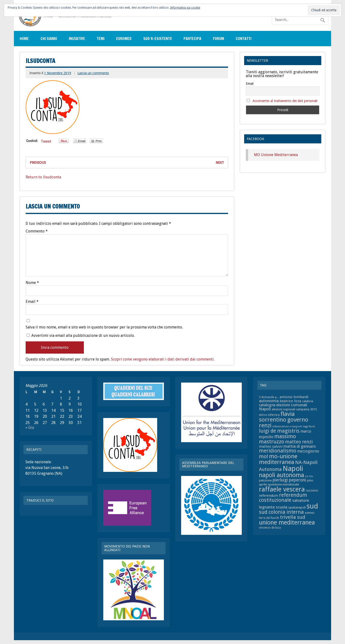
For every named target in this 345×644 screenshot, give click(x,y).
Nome (32, 283)
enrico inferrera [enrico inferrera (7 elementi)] (269, 415)
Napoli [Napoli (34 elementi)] (293, 469)
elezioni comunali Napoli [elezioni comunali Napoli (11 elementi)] (283, 407)
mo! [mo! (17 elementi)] (264, 456)
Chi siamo (49, 39)
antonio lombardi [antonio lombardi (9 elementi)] (294, 397)
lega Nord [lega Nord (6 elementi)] (309, 427)
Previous (38, 163)
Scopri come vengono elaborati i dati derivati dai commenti (162, 359)
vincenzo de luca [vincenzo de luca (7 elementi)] (270, 528)
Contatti (244, 39)
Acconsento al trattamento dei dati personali (285, 101)
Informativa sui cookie (185, 8)
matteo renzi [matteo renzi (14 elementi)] (299, 442)
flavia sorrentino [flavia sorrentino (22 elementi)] (277, 417)
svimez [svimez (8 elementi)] (310, 513)
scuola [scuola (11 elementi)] (282, 507)
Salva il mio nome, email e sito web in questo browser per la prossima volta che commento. (104, 327)
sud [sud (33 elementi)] (312, 506)
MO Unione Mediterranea (276, 155)
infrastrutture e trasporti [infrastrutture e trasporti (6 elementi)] (287, 427)
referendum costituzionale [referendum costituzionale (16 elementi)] (283, 498)
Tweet (46, 141)
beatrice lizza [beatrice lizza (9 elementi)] (290, 401)
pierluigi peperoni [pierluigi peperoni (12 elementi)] (289, 480)
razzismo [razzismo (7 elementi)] (312, 491)
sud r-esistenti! (158, 39)
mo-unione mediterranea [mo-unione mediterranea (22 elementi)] (278, 459)
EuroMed (124, 39)
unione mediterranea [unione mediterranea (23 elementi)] (287, 523)
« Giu (30, 427)
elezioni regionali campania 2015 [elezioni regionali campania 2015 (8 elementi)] (294, 409)
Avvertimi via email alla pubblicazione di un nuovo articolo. (83, 336)
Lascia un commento (93, 73)
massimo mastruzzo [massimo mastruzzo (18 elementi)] (277, 439)
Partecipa (192, 39)
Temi (101, 39)
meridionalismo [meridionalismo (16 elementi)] (278, 451)
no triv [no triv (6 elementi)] (309, 476)
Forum (218, 39)
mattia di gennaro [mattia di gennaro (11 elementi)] (300, 446)
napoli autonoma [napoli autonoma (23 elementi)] (282, 475)
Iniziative (77, 39)
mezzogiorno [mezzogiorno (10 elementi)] (308, 451)
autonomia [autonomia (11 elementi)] (269, 401)
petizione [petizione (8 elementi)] (265, 480)
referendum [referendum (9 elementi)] (269, 496)
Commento (37, 231)
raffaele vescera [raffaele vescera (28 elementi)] (282, 489)
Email (32, 302)
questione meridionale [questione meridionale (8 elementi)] (283, 484)
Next (220, 163)
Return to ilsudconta (43, 177)
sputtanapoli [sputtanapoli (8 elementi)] (297, 507)
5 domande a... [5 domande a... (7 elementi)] (269, 397)
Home (24, 39)
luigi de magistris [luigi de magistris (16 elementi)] (279, 431)
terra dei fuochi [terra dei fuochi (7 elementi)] (269, 518)
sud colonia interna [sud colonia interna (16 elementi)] (281, 512)
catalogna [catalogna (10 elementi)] (267, 405)
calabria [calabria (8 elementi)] (308, 401)
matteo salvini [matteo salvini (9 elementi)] (271, 446)
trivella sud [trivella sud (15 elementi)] (293, 517)
